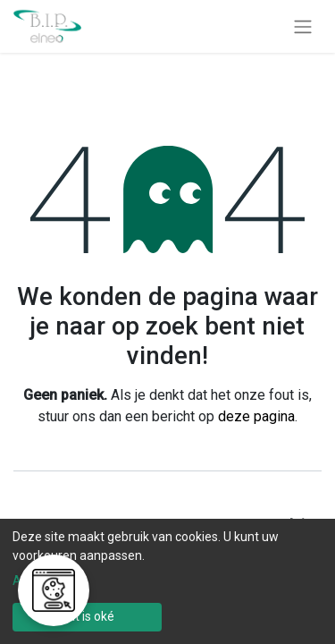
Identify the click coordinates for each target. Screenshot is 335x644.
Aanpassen (45, 580)
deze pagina (256, 416)
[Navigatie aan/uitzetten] (303, 26)
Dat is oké (87, 616)
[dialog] (167, 581)
